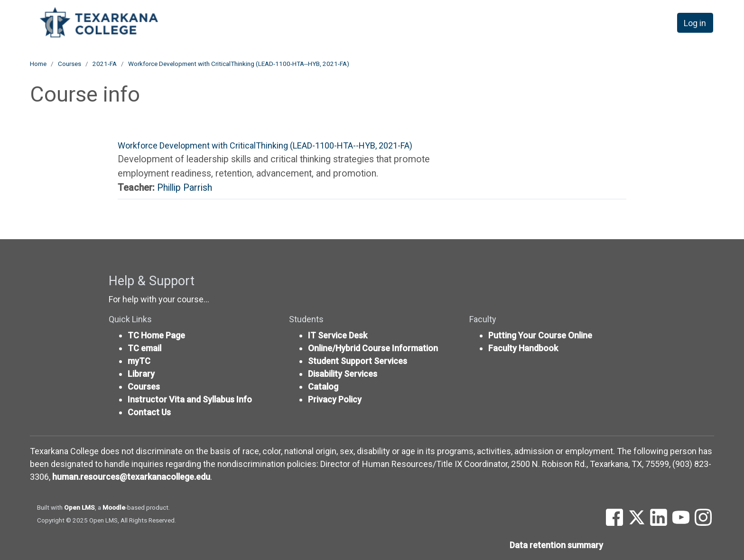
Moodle (114, 507)
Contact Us (149, 412)
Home (38, 64)
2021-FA (105, 64)
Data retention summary (556, 545)
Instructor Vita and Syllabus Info (190, 399)
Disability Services (343, 374)
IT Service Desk (338, 335)
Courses (70, 64)
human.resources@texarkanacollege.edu (131, 477)
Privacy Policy (335, 399)
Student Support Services (358, 361)
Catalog (323, 387)
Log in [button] (695, 23)
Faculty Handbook (523, 348)
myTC (139, 361)
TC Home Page (156, 335)
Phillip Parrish (185, 188)
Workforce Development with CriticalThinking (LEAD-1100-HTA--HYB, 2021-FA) (239, 64)
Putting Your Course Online (540, 335)
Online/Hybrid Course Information (373, 348)
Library (141, 374)
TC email (144, 348)
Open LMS (79, 507)
